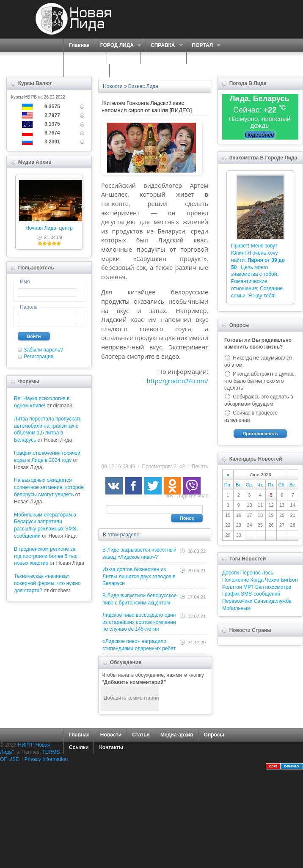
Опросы (214, 735)
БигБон (289, 580)
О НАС (121, 58)
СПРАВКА (164, 45)
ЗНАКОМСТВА (163, 58)
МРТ (249, 587)
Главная (79, 45)
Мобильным (236, 608)
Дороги (230, 573)
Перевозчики (237, 601)
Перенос (251, 573)
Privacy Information (46, 759)
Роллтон (232, 587)
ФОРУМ (201, 58)
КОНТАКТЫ (129, 71)
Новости (111, 735)
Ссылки (79, 747)
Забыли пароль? (43, 350)
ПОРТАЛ (204, 45)
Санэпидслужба (273, 601)
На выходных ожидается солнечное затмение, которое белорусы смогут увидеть (49, 487)
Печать (200, 467)
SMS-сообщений (260, 594)
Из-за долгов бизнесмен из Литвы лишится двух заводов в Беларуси (139, 577)
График (231, 594)
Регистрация (39, 357)
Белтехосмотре (273, 587)
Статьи (141, 735)
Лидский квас (193, 496)
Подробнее (260, 135)
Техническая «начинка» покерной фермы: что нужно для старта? (47, 583)
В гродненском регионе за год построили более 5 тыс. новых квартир (46, 556)
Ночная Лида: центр (49, 228)
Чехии (272, 580)
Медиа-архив (177, 735)
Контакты (111, 747)
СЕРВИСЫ (83, 58)
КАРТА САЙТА (87, 71)
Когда (257, 580)
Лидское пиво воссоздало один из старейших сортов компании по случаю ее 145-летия (139, 622)
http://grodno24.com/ (178, 381)
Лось (268, 573)
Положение (236, 580)
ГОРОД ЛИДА (118, 45)
